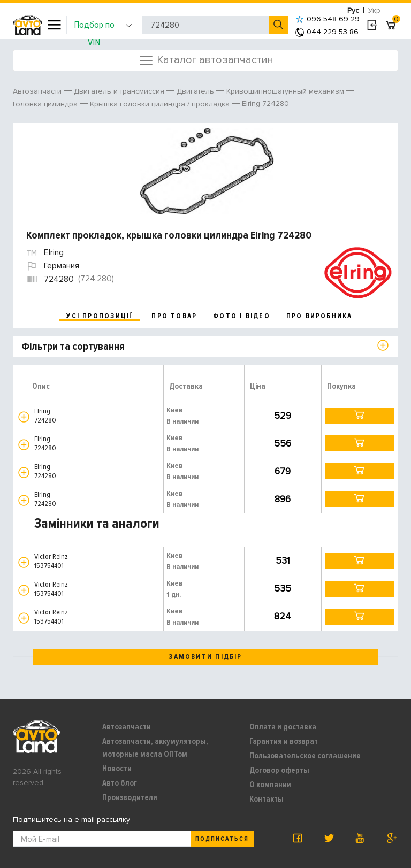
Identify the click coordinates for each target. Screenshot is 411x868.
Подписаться (222, 839)
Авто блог (120, 783)
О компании (270, 785)
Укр (374, 10)
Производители (130, 797)
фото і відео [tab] (242, 316)
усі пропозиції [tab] (100, 316)
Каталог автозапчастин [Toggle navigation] (206, 60)
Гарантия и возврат (284, 741)
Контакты (267, 799)
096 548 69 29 (328, 19)
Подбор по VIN (103, 26)
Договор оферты (279, 770)
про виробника (319, 316)
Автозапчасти (127, 727)
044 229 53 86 (327, 32)
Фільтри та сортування (73, 347)
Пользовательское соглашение (305, 756)
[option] (207, 171)
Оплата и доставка (283, 727)
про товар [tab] (174, 316)
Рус (353, 10)
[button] (24, 417)
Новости (117, 769)
